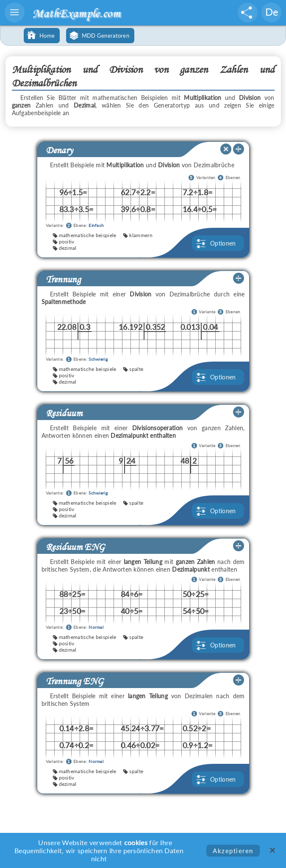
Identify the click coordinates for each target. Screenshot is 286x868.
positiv (67, 242)
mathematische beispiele (88, 235)
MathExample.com (76, 13)
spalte (136, 369)
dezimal (68, 248)
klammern (141, 235)
